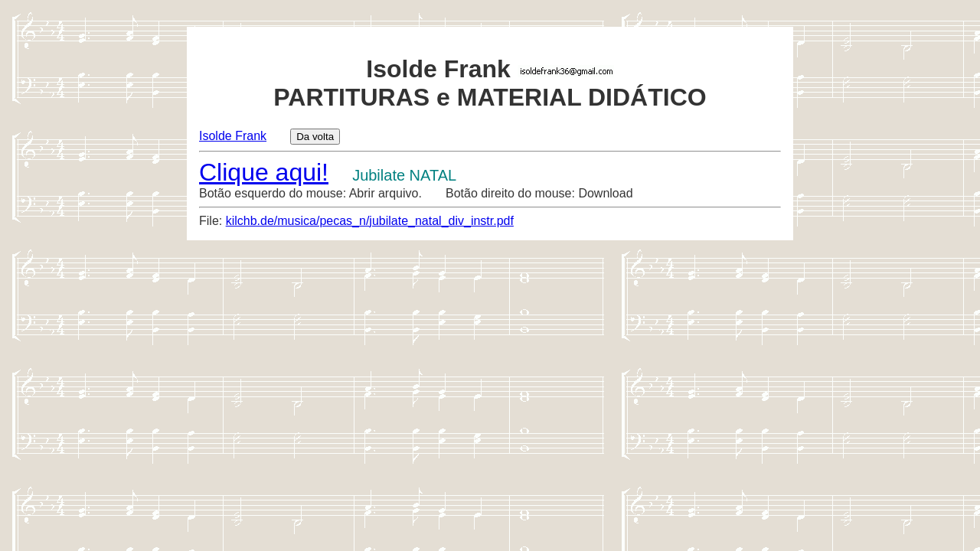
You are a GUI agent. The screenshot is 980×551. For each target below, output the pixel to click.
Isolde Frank (233, 136)
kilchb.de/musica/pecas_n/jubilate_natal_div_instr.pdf (370, 221)
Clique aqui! (264, 172)
